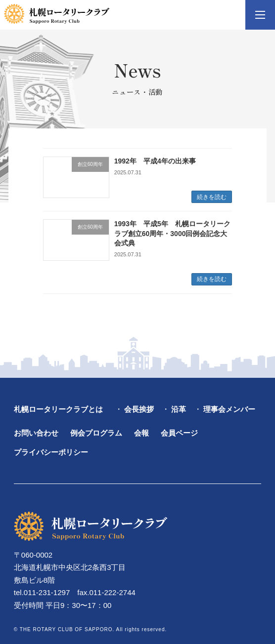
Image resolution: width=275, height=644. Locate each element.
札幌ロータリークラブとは (58, 409)
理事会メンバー (229, 409)
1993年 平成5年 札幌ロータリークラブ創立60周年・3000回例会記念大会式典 (172, 233)
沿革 (179, 409)
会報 (141, 433)
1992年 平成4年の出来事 (155, 161)
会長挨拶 (139, 409)
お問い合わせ (36, 433)
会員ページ (179, 433)
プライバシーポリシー (51, 452)
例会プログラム (96, 433)
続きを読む (212, 197)
